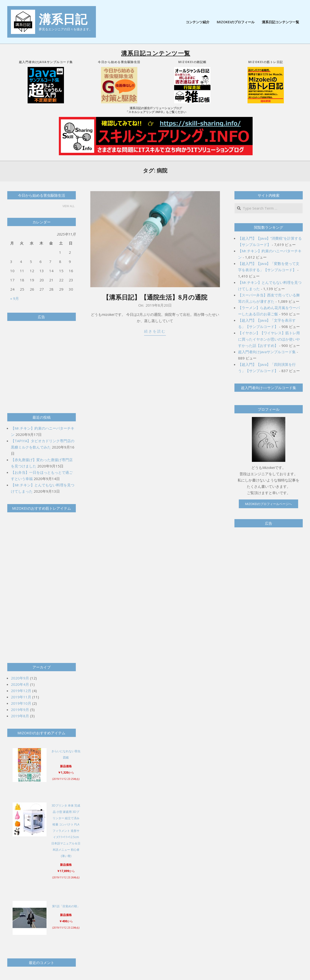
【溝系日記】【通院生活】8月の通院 (155, 297)
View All (69, 206)
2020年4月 (20, 684)
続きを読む (155, 331)
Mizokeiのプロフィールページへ (268, 504)
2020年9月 (20, 678)
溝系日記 (63, 19)
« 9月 (15, 298)
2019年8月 (20, 716)
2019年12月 (21, 691)
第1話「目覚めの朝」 (66, 906)
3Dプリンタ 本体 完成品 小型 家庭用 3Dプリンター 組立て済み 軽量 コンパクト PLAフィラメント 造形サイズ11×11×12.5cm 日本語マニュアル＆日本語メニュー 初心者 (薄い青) (66, 831)
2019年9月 (20, 710)
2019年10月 (21, 703)
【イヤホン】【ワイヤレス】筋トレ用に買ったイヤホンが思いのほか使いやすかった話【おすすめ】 (269, 339)
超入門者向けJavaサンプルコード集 (267, 352)
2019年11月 (21, 697)
